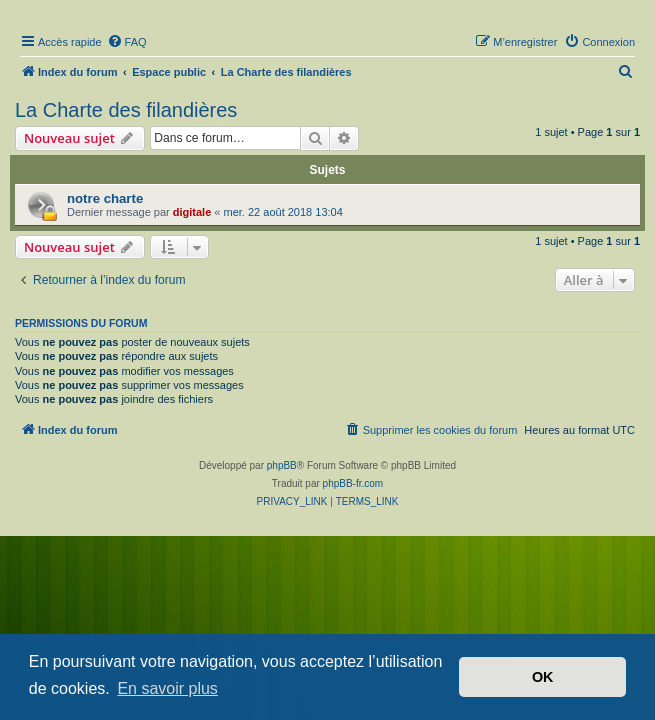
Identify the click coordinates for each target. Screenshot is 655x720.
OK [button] (543, 677)
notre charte (105, 198)
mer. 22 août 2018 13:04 (283, 212)
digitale (192, 212)
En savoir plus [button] (167, 688)
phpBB (282, 465)
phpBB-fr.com (353, 483)
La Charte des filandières (126, 110)
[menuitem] (127, 42)
